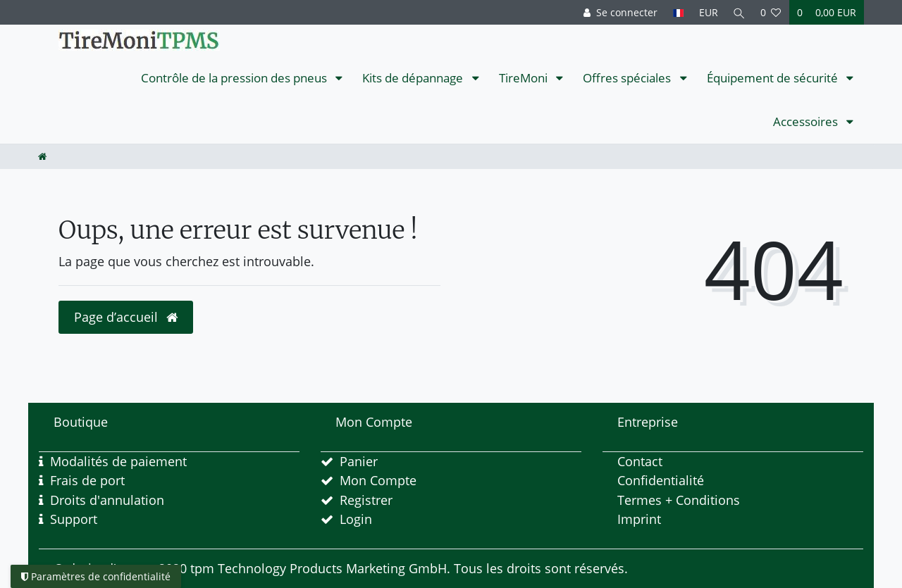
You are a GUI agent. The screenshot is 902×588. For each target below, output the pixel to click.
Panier (359, 461)
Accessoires (807, 121)
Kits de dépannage (414, 78)
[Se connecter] (618, 12)
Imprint (639, 519)
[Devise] (706, 12)
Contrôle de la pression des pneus (235, 78)
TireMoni (525, 78)
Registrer (366, 500)
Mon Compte (378, 480)
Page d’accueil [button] (126, 317)
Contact (640, 461)
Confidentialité (661, 480)
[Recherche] (739, 12)
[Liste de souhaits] (771, 12)
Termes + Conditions (679, 500)
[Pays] (676, 12)
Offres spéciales (628, 78)
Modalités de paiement (118, 461)
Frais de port (87, 480)
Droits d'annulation (107, 500)
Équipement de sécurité (774, 78)
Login (356, 519)
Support (74, 519)
